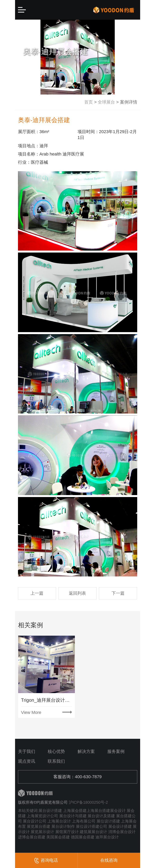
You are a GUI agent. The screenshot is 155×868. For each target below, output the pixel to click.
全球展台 (106, 102)
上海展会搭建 (75, 811)
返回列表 (77, 593)
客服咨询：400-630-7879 (77, 777)
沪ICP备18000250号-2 (88, 802)
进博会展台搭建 (32, 837)
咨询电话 (46, 861)
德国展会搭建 (83, 837)
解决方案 (86, 751)
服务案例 (116, 751)
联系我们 (56, 761)
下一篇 (118, 593)
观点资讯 (27, 761)
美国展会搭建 (58, 837)
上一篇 (37, 593)
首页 (89, 102)
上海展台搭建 (98, 811)
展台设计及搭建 (101, 816)
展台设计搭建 (50, 811)
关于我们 (27, 751)
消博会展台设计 (122, 832)
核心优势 (56, 751)
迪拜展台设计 (107, 837)
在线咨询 (109, 860)
